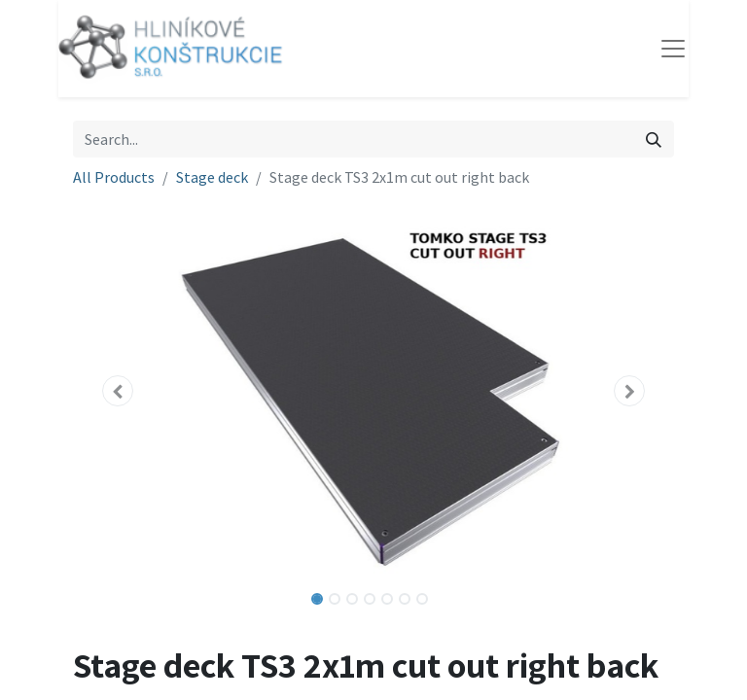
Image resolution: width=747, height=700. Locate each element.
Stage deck (212, 177)
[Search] (654, 139)
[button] (118, 391)
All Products (114, 177)
